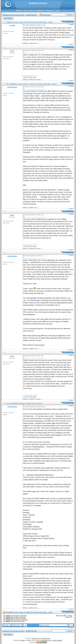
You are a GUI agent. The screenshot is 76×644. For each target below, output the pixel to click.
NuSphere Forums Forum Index (13, 15)
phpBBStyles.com (46, 640)
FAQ (26, 10)
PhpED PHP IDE (31, 15)
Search (31, 10)
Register (19, 10)
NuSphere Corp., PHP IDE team (41, 638)
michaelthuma (12, 87)
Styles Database (57, 640)
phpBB (23, 640)
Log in (58, 10)
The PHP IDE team (30, 77)
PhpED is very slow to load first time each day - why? (30, 612)
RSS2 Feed (45, 15)
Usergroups (49, 10)
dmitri (12, 51)
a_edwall (12, 25)
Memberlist (40, 10)
